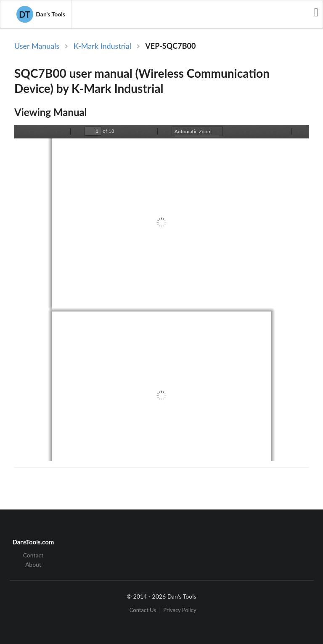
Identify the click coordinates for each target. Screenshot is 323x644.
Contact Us (143, 610)
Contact (33, 555)
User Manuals (37, 46)
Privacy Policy (180, 610)
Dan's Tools (41, 14)
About (33, 564)
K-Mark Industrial (102, 46)
